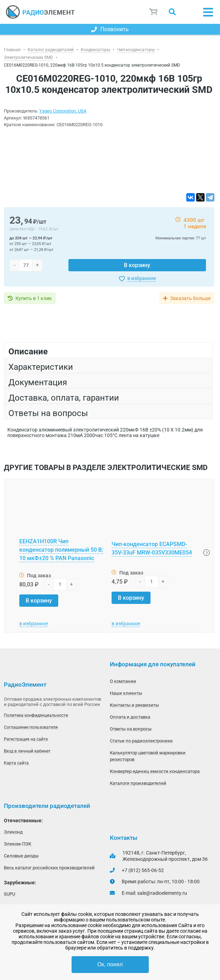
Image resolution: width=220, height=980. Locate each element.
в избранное (142, 278)
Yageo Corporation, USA (63, 111)
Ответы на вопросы (131, 729)
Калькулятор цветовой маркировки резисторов (148, 756)
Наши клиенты (126, 693)
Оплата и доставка (130, 717)
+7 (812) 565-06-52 (143, 870)
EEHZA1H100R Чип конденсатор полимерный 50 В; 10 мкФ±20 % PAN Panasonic (61, 550)
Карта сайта (16, 763)
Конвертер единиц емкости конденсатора (155, 771)
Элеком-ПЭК (18, 844)
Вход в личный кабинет (27, 751)
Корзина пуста (154, 12)
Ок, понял (110, 964)
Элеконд (13, 832)
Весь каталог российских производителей (49, 868)
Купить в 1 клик (34, 298)
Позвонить (110, 29)
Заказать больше (190, 298)
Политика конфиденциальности (36, 715)
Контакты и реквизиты (134, 705)
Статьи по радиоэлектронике (141, 741)
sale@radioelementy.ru (162, 893)
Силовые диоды (21, 856)
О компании (123, 681)
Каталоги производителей (138, 783)
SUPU (9, 894)
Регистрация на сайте (26, 739)
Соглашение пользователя (31, 727)
